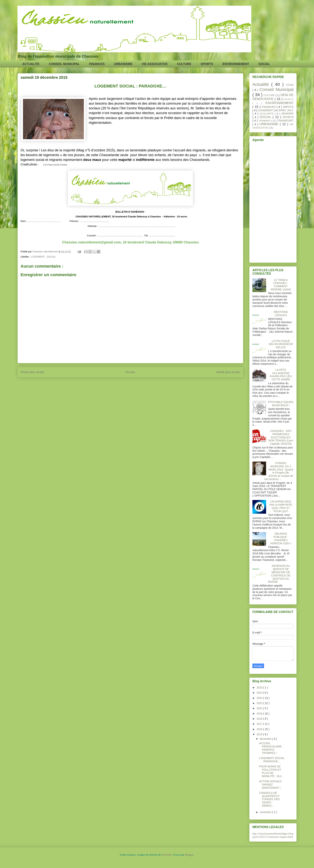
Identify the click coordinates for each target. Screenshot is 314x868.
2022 (260, 703)
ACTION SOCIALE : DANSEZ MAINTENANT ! (271, 785)
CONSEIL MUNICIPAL (64, 64)
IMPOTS (288, 107)
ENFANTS (289, 99)
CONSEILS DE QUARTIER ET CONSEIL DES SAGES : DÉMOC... (269, 799)
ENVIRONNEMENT (236, 64)
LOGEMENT (38, 257)
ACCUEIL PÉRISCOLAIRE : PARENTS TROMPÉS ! (271, 748)
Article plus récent (32, 372)
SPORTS (207, 64)
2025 (260, 688)
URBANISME (123, 64)
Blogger (189, 855)
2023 (260, 698)
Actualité (262, 84)
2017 (260, 724)
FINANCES (97, 64)
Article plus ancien (228, 372)
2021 (260, 708)
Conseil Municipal (277, 89)
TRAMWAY (265, 121)
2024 (260, 693)
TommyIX (167, 855)
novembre (266, 812)
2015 (260, 734)
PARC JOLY (286, 110)
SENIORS (287, 114)
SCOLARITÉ (267, 114)
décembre (266, 739)
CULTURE (184, 64)
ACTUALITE (31, 64)
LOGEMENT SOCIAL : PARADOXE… (272, 760)
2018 (260, 719)
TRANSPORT (285, 121)
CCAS (290, 85)
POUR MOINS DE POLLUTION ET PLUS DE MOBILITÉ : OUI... (271, 771)
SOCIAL (264, 64)
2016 (260, 729)
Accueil (130, 372)
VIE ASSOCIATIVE (155, 64)
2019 (260, 714)
